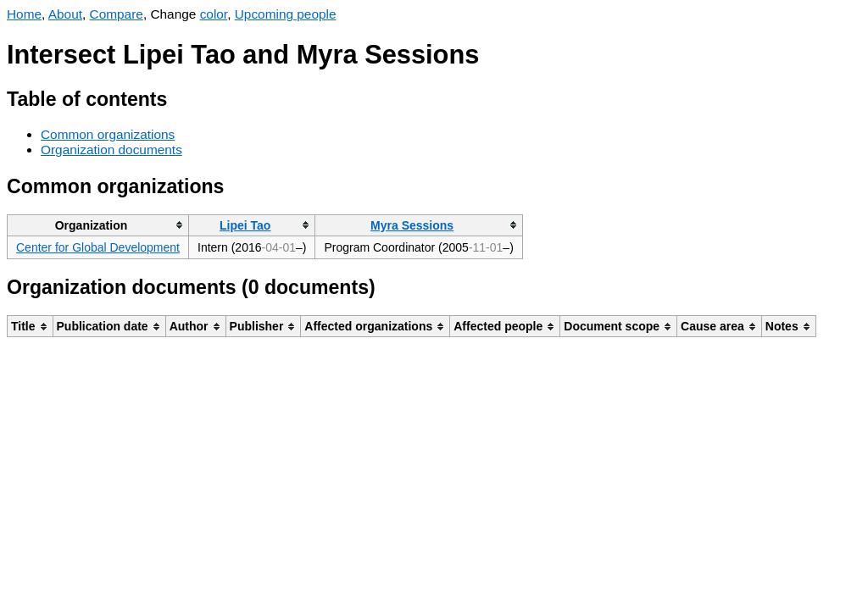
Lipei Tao (245, 225)
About (65, 14)
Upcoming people (286, 14)
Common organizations (108, 134)
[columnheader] (98, 225)
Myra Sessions (412, 225)
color (214, 14)
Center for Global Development (98, 247)
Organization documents (111, 150)
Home (24, 14)
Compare (117, 14)
